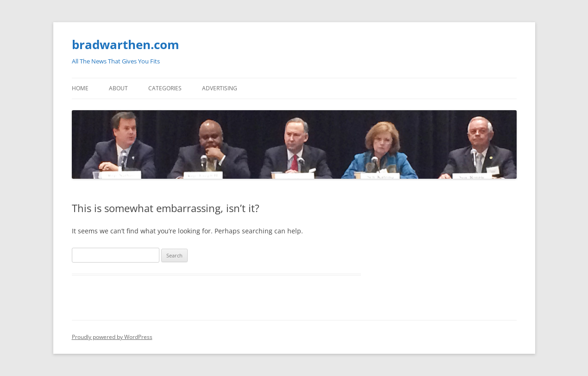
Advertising (220, 88)
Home (80, 88)
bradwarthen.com (126, 44)
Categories (165, 88)
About (118, 88)
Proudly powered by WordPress (112, 337)
